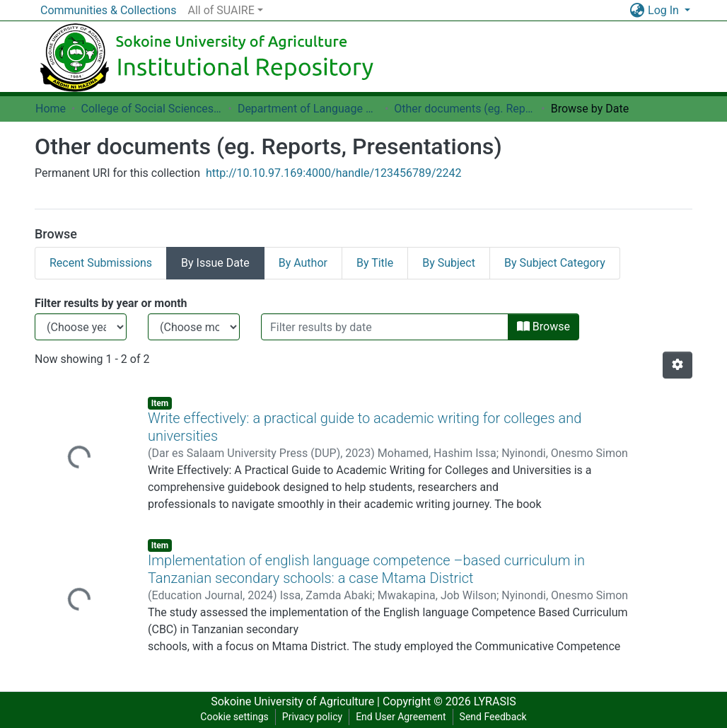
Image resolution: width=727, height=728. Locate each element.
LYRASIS (495, 701)
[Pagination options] (677, 365)
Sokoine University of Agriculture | (297, 701)
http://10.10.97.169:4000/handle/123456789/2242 (333, 173)
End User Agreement (401, 717)
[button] (637, 11)
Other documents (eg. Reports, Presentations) (465, 109)
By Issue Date (215, 263)
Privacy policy (312, 717)
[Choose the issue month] (194, 327)
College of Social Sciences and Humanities (151, 109)
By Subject (449, 263)
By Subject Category (555, 263)
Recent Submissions (101, 263)
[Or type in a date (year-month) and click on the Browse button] (385, 327)
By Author (303, 263)
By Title (375, 263)
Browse (543, 327)
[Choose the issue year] (81, 327)
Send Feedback (493, 717)
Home (51, 109)
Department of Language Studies (308, 109)
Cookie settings (234, 717)
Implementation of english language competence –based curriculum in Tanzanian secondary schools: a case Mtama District (366, 569)
